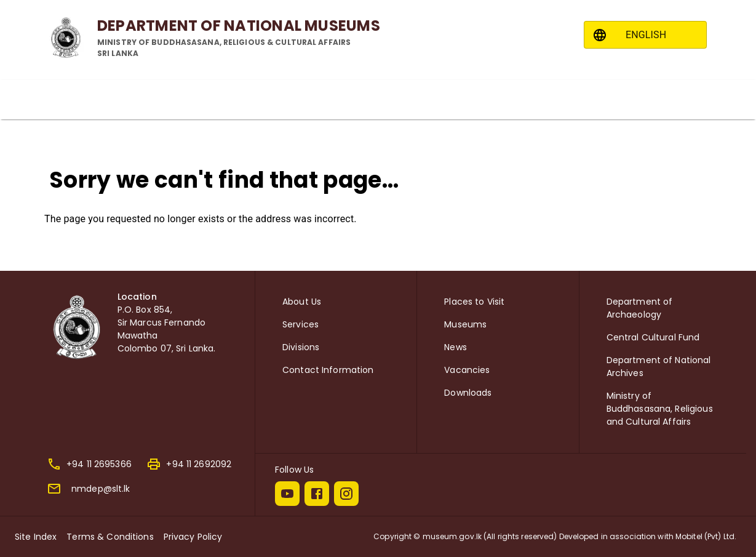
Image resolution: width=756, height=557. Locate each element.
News (456, 347)
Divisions (301, 347)
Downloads (468, 393)
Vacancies (467, 370)
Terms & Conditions (110, 537)
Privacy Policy (193, 537)
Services (300, 324)
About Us (302, 302)
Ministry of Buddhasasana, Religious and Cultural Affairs (660, 409)
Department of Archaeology (640, 308)
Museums (465, 324)
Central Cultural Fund (653, 337)
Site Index (36, 537)
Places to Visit (474, 302)
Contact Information (328, 370)
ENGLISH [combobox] (646, 35)
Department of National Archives (659, 367)
